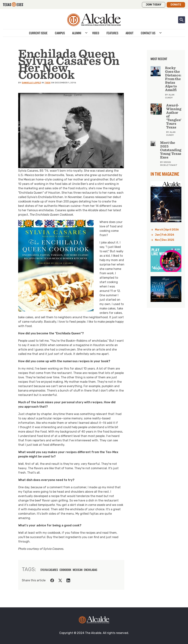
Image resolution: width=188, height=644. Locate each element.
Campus (60, 33)
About (130, 33)
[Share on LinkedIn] (68, 580)
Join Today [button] (154, 5)
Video (96, 33)
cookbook (65, 570)
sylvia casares (49, 570)
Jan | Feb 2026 (165, 235)
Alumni (77, 33)
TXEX (47, 83)
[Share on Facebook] (52, 580)
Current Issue (38, 33)
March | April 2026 (167, 230)
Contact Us (148, 33)
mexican (78, 570)
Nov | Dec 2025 (165, 240)
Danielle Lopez (31, 83)
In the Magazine (165, 174)
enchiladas (91, 570)
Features (112, 33)
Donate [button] (176, 5)
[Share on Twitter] (60, 580)
